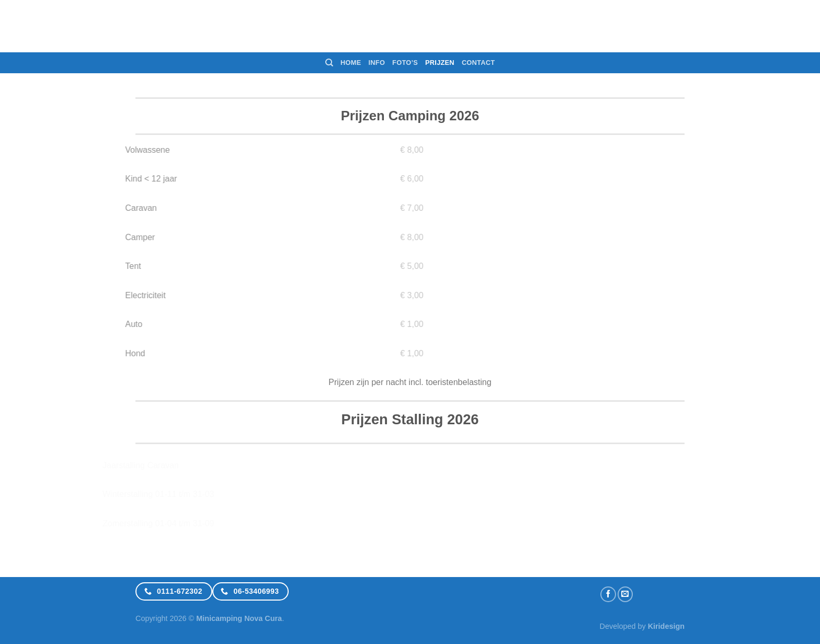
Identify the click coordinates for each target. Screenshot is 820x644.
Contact (478, 63)
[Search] (329, 63)
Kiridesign (666, 626)
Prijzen (440, 63)
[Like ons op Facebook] (608, 594)
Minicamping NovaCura (410, 26)
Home (351, 63)
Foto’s (405, 63)
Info (377, 63)
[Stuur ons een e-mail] (625, 594)
